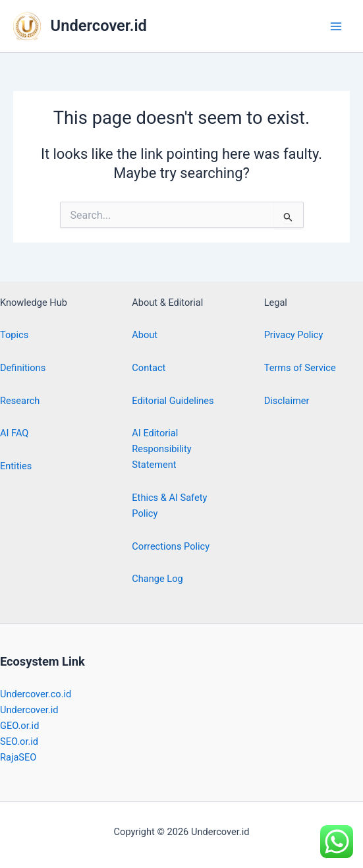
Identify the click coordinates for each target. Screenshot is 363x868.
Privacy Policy (294, 335)
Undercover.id (99, 26)
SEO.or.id (19, 741)
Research (20, 401)
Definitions (23, 368)
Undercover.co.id (36, 694)
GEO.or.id (19, 726)
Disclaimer (287, 401)
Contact (149, 368)
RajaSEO (18, 757)
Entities (16, 466)
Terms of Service (300, 368)
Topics (14, 335)
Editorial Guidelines (173, 401)
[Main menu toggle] (336, 26)
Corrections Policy (171, 546)
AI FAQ (14, 433)
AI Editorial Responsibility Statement (161, 449)
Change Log (157, 579)
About (145, 335)
